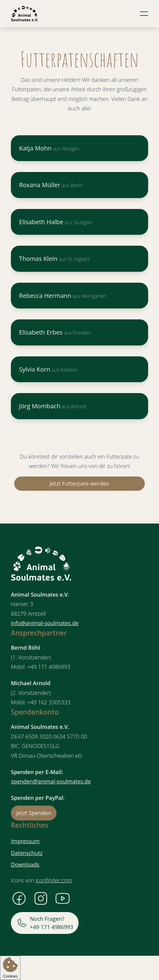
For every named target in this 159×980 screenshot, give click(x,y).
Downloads (25, 864)
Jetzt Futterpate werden (79, 483)
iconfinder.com (54, 880)
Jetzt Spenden (34, 813)
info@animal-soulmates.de (45, 623)
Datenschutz (27, 853)
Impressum (25, 841)
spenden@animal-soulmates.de (51, 781)
